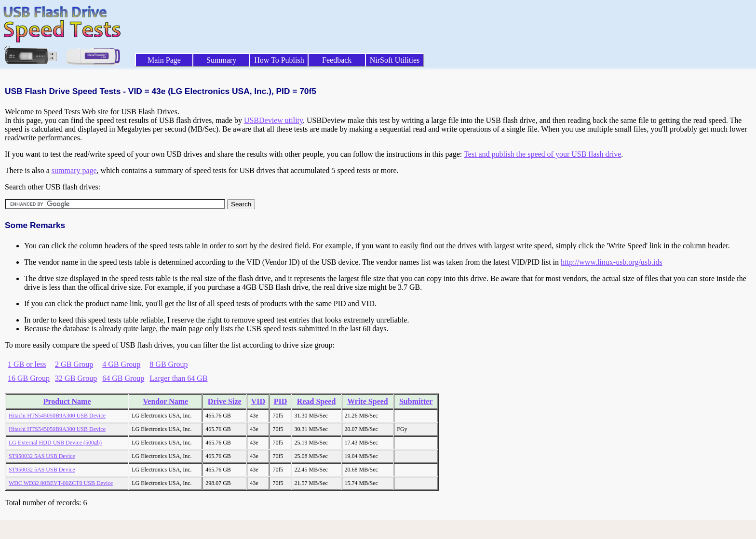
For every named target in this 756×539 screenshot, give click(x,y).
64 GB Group (123, 378)
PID (281, 401)
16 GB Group (29, 378)
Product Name (67, 401)
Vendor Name (165, 401)
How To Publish (279, 60)
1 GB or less (27, 364)
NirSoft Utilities (395, 60)
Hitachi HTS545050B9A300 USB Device (57, 416)
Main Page (164, 60)
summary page (74, 170)
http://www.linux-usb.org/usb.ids (612, 262)
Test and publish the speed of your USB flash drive (542, 154)
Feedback (337, 60)
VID (258, 401)
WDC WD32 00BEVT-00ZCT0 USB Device (61, 483)
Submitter (416, 401)
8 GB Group (169, 364)
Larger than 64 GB (178, 378)
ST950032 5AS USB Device (42, 456)
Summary (221, 60)
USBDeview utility (273, 120)
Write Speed (368, 401)
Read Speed (316, 401)
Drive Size (225, 401)
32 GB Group (76, 378)
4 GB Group (121, 364)
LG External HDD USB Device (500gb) (55, 443)
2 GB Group (74, 364)
